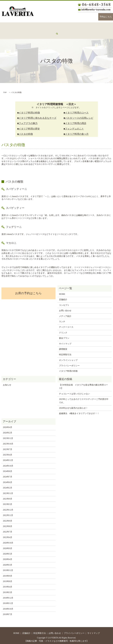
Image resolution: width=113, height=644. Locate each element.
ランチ (55, 26)
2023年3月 (8, 502)
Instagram (92, 17)
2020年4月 (8, 558)
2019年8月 (8, 580)
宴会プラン (96, 26)
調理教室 (63, 347)
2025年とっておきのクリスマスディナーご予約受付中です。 (84, 399)
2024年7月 (8, 475)
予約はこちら (106, 17)
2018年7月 (8, 613)
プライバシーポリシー (69, 364)
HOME (5, 26)
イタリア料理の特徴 (68, 369)
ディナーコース (68, 26)
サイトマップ (65, 342)
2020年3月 (8, 563)
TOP (5, 91)
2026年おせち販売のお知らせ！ (73, 406)
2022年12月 (8, 508)
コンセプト (28, 26)
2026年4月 (8, 426)
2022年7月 (8, 530)
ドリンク (83, 26)
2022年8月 (8, 525)
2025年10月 (8, 442)
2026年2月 (8, 431)
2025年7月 (8, 448)
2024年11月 (8, 458)
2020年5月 (8, 552)
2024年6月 (8, 481)
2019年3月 (8, 591)
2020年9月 (8, 547)
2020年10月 (8, 541)
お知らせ (7, 383)
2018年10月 (8, 607)
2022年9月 (8, 519)
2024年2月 (8, 486)
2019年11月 (8, 569)
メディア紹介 (8, 33)
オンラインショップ (68, 358)
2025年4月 (8, 453)
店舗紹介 (15, 26)
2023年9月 (8, 497)
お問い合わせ (42, 26)
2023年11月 (8, 492)
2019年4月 (8, 585)
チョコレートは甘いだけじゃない (74, 392)
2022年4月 (8, 536)
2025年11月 (8, 437)
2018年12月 (8, 596)
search (20, 33)
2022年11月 (8, 514)
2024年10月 (8, 464)
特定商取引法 (65, 353)
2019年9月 (8, 574)
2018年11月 (8, 602)
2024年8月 (8, 470)
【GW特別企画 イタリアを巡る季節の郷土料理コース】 (83, 385)
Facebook (83, 17)
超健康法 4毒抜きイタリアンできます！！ (79, 412)
